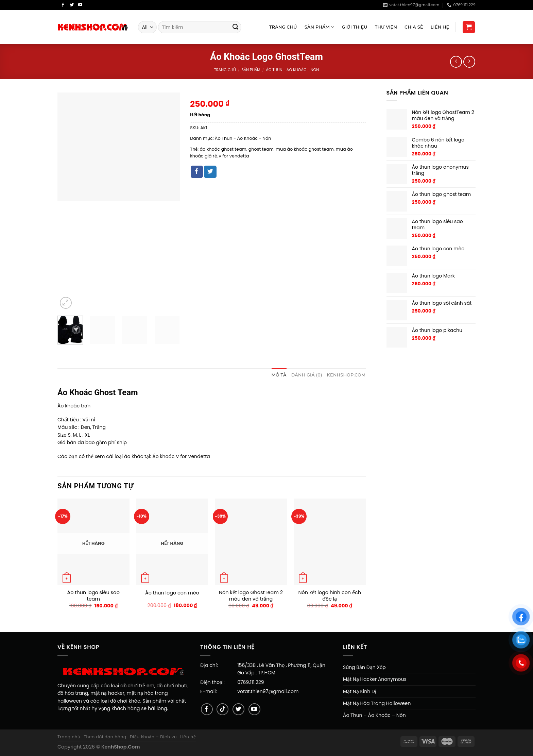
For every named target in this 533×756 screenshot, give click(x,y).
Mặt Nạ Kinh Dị (360, 691)
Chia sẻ (414, 27)
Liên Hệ (440, 27)
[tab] (279, 375)
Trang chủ (225, 70)
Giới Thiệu (355, 27)
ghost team (261, 149)
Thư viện (386, 27)
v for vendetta (234, 156)
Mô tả (279, 375)
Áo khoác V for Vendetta (181, 456)
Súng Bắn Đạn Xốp (364, 667)
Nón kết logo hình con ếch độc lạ (330, 596)
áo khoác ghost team (223, 149)
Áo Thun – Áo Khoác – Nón (374, 715)
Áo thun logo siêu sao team (93, 596)
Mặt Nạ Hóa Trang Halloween (377, 703)
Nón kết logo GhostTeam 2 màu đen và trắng (251, 596)
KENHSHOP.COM (346, 375)
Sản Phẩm (320, 27)
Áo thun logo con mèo (172, 593)
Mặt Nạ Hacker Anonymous (375, 679)
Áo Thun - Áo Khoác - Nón (292, 70)
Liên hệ (188, 737)
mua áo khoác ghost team (305, 149)
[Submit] (236, 27)
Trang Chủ (283, 27)
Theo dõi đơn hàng (105, 737)
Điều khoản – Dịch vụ (153, 737)
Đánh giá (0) (307, 375)
